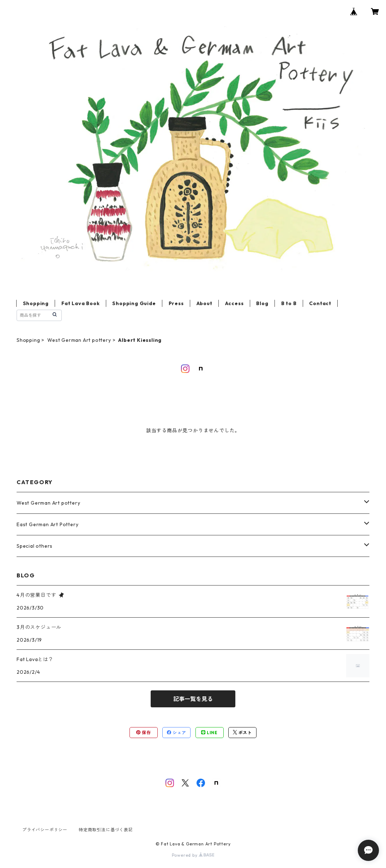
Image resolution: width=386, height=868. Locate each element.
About (204, 303)
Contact (320, 303)
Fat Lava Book (80, 303)
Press (176, 303)
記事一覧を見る (193, 699)
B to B (289, 303)
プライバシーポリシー (45, 830)
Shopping (36, 303)
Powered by (193, 855)
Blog (262, 303)
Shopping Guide (134, 303)
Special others (35, 546)
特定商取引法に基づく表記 (106, 830)
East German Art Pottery (47, 524)
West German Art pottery (79, 340)
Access (234, 303)
